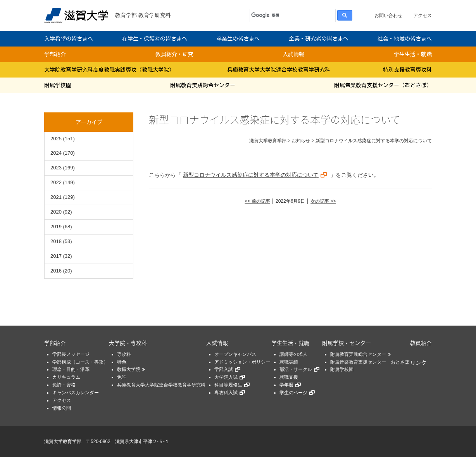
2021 (56, 197)
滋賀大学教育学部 (63, 441)
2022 (56, 182)
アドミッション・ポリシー (242, 362)
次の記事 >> (323, 201)
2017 (56, 256)
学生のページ (293, 393)
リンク (418, 362)
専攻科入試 (226, 393)
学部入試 (224, 369)
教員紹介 (421, 343)
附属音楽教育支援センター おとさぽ (370, 362)
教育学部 (126, 15)
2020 (56, 212)
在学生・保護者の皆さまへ (155, 39)
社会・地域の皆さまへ (405, 39)
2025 (56, 139)
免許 (122, 377)
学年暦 (286, 385)
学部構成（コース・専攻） (80, 362)
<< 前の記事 (257, 201)
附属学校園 (58, 85)
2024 (56, 153)
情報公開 (62, 408)
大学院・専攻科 (128, 343)
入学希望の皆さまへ (69, 39)
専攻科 (124, 354)
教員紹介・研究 (174, 54)
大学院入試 (226, 377)
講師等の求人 (293, 354)
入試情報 (293, 54)
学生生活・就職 (413, 54)
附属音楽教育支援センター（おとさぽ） (383, 85)
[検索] (291, 16)
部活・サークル (296, 369)
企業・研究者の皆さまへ (319, 39)
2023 (56, 168)
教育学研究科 (155, 15)
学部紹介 (55, 54)
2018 (56, 241)
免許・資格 (64, 385)
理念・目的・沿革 (71, 369)
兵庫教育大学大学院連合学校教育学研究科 (279, 70)
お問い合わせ (388, 16)
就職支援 (289, 377)
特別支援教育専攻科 (407, 70)
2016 (56, 271)
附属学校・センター (347, 343)
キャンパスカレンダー (76, 393)
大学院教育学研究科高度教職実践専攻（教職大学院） (109, 70)
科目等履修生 (228, 385)
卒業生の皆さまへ (238, 39)
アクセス (423, 16)
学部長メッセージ (71, 354)
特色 (122, 362)
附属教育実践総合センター (203, 85)
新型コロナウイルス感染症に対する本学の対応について (251, 175)
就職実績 (289, 362)
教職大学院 (129, 369)
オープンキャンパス (235, 354)
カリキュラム (66, 377)
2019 (56, 227)
